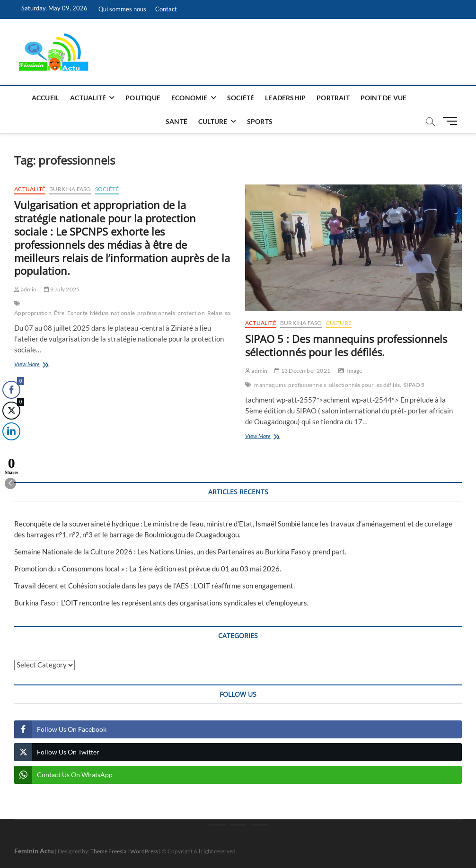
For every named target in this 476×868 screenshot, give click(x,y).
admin (25, 289)
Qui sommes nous (122, 9)
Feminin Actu (34, 851)
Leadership (285, 98)
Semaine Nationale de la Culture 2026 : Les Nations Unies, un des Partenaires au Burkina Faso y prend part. (180, 552)
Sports (260, 121)
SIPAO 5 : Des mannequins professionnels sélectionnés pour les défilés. (346, 345)
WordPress (144, 851)
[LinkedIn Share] (10, 431)
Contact (166, 9)
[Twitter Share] (11, 411)
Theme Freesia (108, 851)
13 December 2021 (302, 371)
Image (354, 371)
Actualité (88, 98)
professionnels (156, 313)
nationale (123, 313)
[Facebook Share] (11, 390)
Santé (176, 121)
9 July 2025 (62, 289)
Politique (143, 98)
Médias (99, 313)
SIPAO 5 (414, 385)
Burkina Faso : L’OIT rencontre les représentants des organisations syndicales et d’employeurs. (161, 603)
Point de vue (383, 98)
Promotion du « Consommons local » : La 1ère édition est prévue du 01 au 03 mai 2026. (148, 569)
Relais (215, 313)
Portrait (333, 98)
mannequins (270, 385)
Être (59, 313)
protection (191, 313)
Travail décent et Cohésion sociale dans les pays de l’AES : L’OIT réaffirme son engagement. (154, 586)
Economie (190, 98)
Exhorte (77, 313)
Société (241, 98)
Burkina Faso (70, 189)
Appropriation (33, 313)
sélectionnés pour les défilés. (365, 385)
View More (44, 365)
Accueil (45, 98)
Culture (213, 121)
